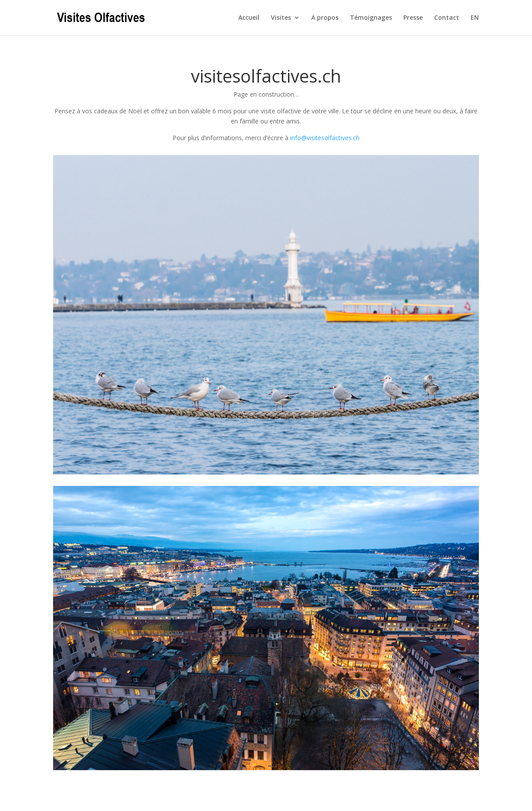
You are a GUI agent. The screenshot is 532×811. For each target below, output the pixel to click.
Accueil (249, 18)
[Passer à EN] (475, 25)
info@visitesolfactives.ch (325, 138)
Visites (281, 18)
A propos (325, 18)
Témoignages (371, 18)
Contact (447, 18)
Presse (413, 18)
